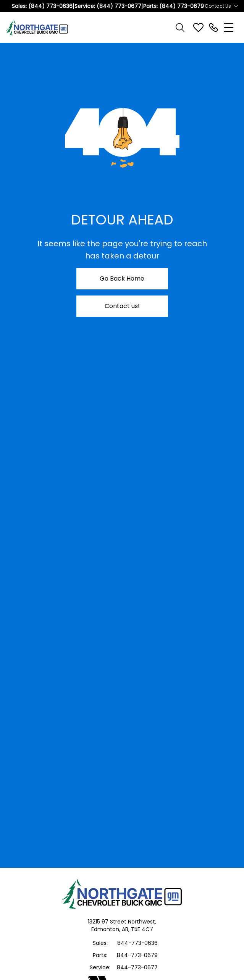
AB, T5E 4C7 (137, 929)
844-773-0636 (137, 943)
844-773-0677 (137, 967)
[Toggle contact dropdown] (236, 6)
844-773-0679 (137, 955)
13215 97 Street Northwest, (122, 922)
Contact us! (122, 306)
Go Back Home (122, 279)
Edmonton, (107, 929)
